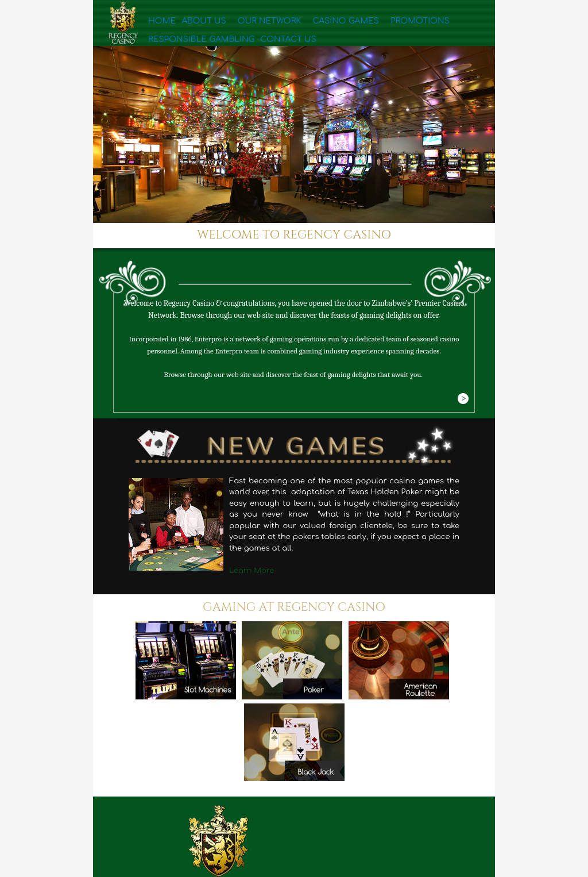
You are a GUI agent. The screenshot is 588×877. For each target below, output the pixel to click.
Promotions (364, 24)
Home (160, 24)
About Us (194, 24)
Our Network (246, 24)
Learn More (252, 571)
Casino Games (305, 24)
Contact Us (172, 47)
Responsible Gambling (440, 24)
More (463, 399)
